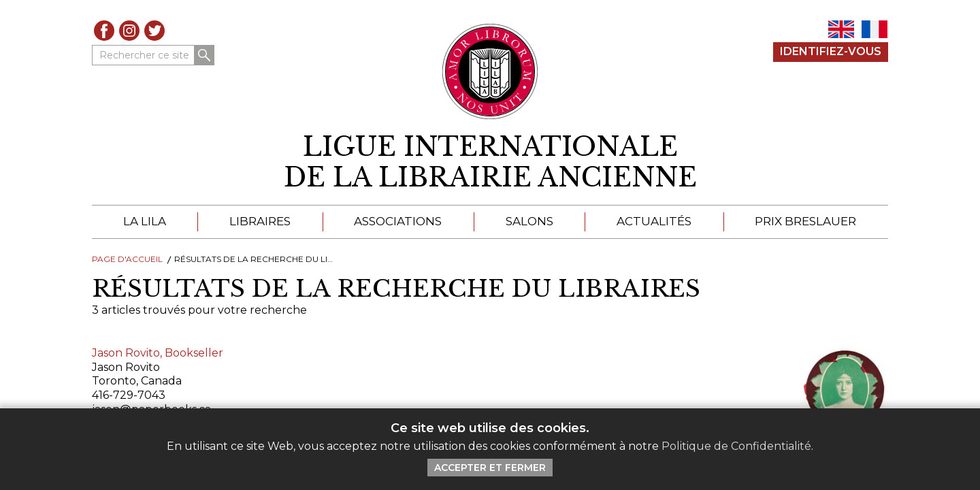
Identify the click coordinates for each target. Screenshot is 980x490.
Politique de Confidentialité (736, 446)
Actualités (654, 221)
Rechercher (204, 55)
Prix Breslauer (805, 221)
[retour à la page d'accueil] (490, 162)
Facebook (104, 31)
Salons (529, 221)
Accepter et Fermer (490, 468)
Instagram (129, 31)
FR (875, 29)
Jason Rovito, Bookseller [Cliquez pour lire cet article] (158, 353)
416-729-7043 (129, 395)
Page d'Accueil (127, 259)
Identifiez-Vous (831, 51)
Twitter (154, 31)
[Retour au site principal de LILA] (490, 71)
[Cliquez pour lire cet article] (830, 389)
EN (841, 29)
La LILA (145, 221)
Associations (398, 221)
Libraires (260, 221)
